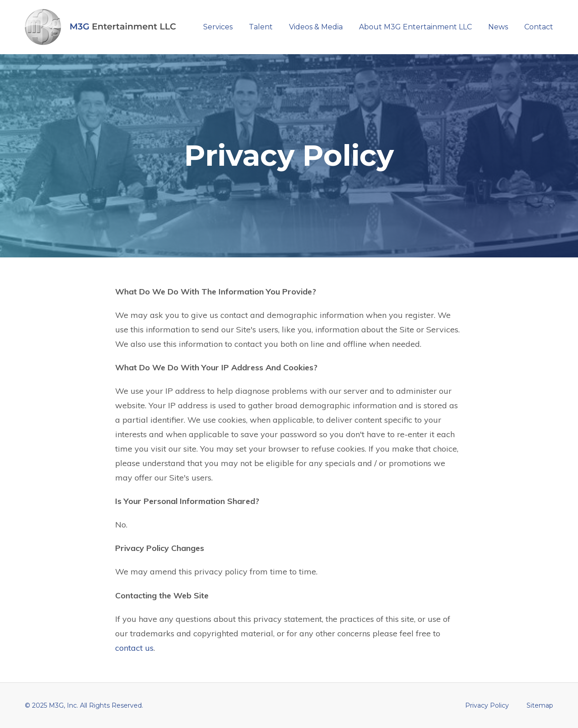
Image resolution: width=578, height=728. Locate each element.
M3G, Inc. (63, 705)
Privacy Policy (487, 705)
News (498, 27)
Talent (261, 27)
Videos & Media (316, 27)
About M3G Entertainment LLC (415, 27)
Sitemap (540, 705)
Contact (539, 27)
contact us (134, 648)
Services (218, 27)
